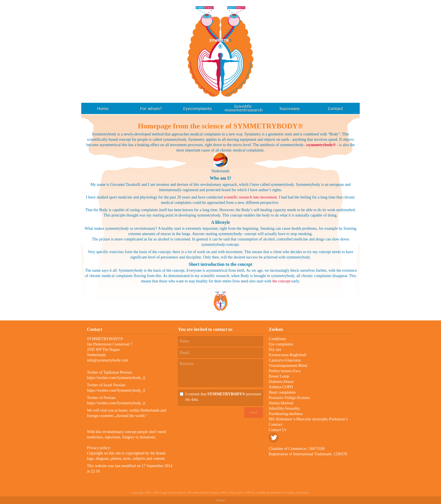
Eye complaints (281, 344)
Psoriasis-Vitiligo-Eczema (289, 398)
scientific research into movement (250, 197)
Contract (275, 424)
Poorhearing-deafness (286, 414)
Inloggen (220, 500)
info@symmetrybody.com (107, 360)
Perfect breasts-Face (284, 371)
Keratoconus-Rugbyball (287, 355)
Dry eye (275, 350)
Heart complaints (282, 392)
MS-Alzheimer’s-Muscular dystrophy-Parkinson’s (308, 419)
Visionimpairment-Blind (288, 366)
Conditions (277, 339)
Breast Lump (279, 376)
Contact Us (277, 430)
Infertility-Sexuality (284, 408)
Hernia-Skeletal (281, 403)
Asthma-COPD (281, 387)
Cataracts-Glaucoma (285, 360)
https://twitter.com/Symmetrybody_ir (116, 403)
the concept (281, 281)
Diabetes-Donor (281, 382)
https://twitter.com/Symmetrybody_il (116, 390)
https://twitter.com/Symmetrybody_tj (116, 378)
